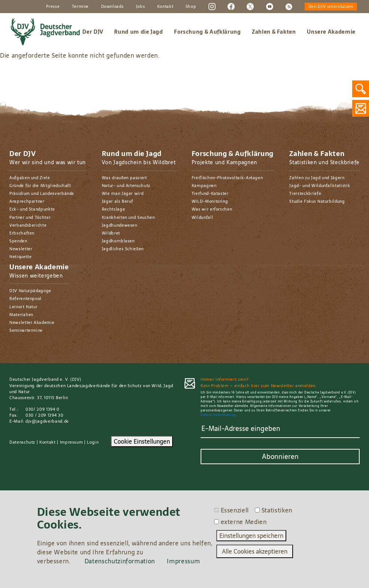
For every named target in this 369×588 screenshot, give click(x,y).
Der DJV (93, 32)
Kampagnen (204, 186)
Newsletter (21, 249)
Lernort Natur (23, 307)
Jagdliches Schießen (123, 249)
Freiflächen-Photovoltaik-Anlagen (227, 178)
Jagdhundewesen (120, 225)
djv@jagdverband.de (47, 421)
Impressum (71, 442)
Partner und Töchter (30, 217)
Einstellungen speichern (251, 536)
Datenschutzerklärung (218, 415)
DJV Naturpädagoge (30, 291)
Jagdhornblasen (118, 241)
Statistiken (277, 510)
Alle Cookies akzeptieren (255, 551)
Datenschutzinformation (120, 561)
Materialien (21, 315)
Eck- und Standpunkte (32, 209)
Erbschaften (22, 233)
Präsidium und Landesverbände (42, 193)
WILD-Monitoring (210, 201)
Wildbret (111, 233)
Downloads (112, 6)
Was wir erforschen (212, 209)
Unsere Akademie (331, 32)
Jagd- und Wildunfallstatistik (320, 186)
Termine (80, 6)
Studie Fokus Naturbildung (317, 201)
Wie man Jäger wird (123, 193)
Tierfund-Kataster (210, 193)
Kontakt (165, 6)
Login (93, 442)
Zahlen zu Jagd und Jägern (317, 178)
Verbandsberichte (28, 225)
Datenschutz (22, 442)
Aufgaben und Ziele (30, 178)
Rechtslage (113, 209)
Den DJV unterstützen (331, 6)
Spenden (18, 241)
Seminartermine (26, 330)
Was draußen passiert (124, 178)
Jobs (141, 6)
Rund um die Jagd (138, 32)
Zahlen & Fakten (274, 32)
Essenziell (235, 510)
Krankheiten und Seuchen (128, 217)
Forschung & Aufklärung (207, 32)
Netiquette (20, 257)
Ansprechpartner (27, 201)
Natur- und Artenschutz (126, 186)
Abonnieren (280, 457)
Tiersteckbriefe (305, 193)
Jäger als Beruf (118, 201)
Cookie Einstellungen (142, 441)
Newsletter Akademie (32, 322)
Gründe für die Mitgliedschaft (40, 186)
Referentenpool (25, 298)
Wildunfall (202, 217)
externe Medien (244, 522)
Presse (53, 6)
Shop (191, 6)
